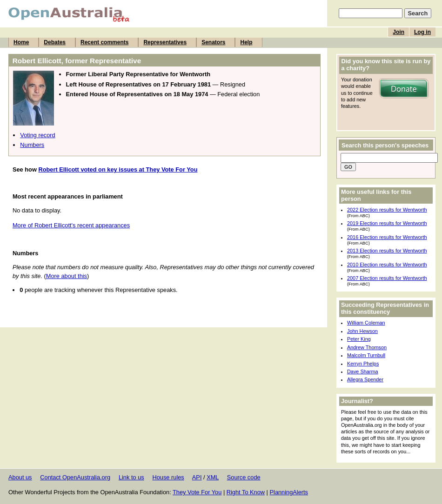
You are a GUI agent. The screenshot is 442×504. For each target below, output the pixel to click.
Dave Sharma (363, 371)
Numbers (32, 145)
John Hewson (362, 331)
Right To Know (246, 492)
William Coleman (366, 323)
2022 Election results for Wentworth (387, 210)
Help (246, 42)
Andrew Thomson (367, 347)
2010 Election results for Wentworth (387, 265)
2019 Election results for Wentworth (387, 223)
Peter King (359, 339)
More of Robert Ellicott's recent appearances (71, 225)
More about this (67, 276)
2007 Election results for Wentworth (387, 278)
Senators (213, 42)
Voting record (37, 135)
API (197, 477)
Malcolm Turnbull (366, 355)
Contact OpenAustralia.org (75, 477)
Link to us (131, 477)
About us (20, 477)
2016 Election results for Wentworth (387, 237)
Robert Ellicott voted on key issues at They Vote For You (118, 169)
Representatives (165, 42)
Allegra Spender (365, 379)
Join (398, 32)
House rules (168, 477)
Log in (422, 32)
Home (21, 42)
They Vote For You (197, 492)
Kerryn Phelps (363, 364)
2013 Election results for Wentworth (387, 251)
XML (213, 477)
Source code (244, 477)
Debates (55, 42)
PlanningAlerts (289, 492)
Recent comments (104, 42)
